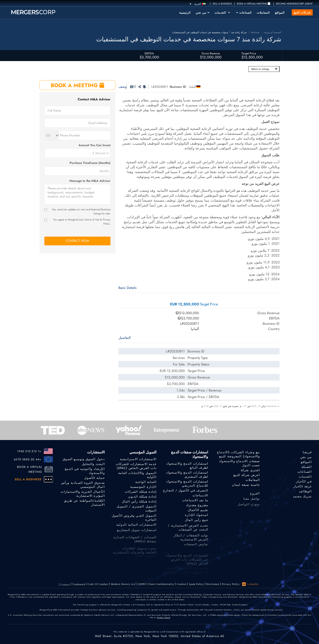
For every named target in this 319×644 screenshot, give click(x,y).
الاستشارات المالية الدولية (136, 527)
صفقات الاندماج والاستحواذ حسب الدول (240, 463)
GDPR (141, 584)
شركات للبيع (302, 12)
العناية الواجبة (146, 482)
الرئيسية (185, 13)
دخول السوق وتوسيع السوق (84, 459)
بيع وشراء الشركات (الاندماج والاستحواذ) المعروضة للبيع (238, 454)
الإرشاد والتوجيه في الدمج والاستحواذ (85, 471)
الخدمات (222, 13)
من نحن (203, 13)
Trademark (79, 586)
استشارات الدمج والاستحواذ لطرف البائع (187, 466)
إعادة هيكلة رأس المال (139, 502)
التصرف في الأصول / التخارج (186, 490)
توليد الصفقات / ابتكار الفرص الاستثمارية (191, 544)
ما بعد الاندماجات (195, 500)
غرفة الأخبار (302, 487)
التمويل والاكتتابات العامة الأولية (137, 475)
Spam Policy (196, 584)
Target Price (249, 53)
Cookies (182, 584)
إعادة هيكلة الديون (142, 497)
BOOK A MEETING (77, 85)
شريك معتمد (302, 498)
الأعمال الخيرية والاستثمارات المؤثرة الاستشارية (83, 494)
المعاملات (263, 13)
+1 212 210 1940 (29, 451)
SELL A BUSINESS (222, 4)
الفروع (255, 496)
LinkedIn (250, 584)
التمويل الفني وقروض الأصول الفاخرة (134, 521)
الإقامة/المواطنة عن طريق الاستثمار (84, 503)
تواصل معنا (252, 502)
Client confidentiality (161, 584)
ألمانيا (193, 87)
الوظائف (305, 492)
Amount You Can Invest (94, 145)
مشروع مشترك (197, 505)
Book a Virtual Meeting (253, 4)
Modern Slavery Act (123, 585)
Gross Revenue (211, 53)
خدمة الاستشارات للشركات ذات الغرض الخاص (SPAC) (136, 466)
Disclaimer (213, 584)
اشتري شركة (250, 470)
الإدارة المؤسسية (143, 487)
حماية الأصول (94, 478)
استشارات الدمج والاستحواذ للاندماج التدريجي (187, 484)
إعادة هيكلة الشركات (141, 492)
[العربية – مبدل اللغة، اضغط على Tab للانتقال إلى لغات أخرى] (198, 4)
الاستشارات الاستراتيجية (138, 459)
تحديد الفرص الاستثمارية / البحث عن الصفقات (188, 533)
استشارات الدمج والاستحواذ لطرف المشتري (187, 475)
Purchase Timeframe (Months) (90, 163)
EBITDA (149, 53)
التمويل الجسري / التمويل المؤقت (137, 511)
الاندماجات (200, 495)
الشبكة (307, 467)
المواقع (280, 13)
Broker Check (164, 617)
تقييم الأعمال (198, 510)
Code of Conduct (98, 585)
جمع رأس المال (197, 522)
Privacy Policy (231, 584)
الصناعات (244, 13)
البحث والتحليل (93, 464)
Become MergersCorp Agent (294, 4)
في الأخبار (304, 482)
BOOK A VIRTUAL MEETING (30, 469)
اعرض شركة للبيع (247, 475)
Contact (65, 588)
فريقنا (307, 452)
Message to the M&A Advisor (90, 181)
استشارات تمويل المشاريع (137, 533)
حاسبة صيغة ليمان (246, 485)
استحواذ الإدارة (197, 516)
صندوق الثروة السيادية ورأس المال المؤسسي (83, 485)
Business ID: (178, 87)
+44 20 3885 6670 (28, 459)
